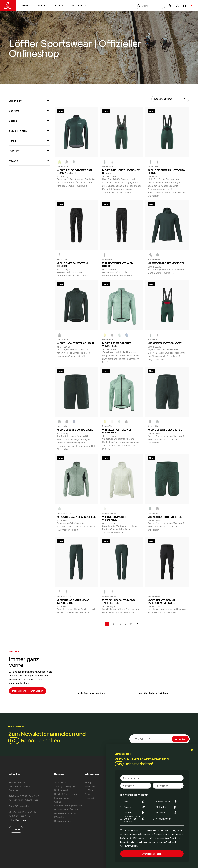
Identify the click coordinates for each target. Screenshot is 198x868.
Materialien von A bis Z (66, 813)
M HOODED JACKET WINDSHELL (76, 517)
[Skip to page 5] (126, 624)
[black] (67, 162)
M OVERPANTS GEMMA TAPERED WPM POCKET (162, 602)
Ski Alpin (167, 813)
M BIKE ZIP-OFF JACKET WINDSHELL (117, 345)
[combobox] (150, 6)
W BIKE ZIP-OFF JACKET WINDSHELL (117, 431)
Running (135, 807)
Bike (135, 802)
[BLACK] (150, 422)
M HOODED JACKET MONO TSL (166, 263)
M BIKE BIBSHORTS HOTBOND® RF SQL (121, 172)
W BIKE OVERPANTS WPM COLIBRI (118, 265)
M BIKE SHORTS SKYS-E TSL (165, 517)
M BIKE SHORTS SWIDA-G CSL (75, 430)
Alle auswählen (163, 819)
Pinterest (89, 798)
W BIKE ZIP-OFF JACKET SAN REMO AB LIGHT (74, 172)
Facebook (90, 786)
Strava (88, 794)
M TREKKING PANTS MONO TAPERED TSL (73, 602)
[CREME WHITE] (112, 422)
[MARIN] (126, 335)
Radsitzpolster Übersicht (67, 809)
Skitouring (167, 807)
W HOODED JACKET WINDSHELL (114, 518)
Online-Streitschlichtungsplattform (68, 804)
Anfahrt (16, 829)
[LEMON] (105, 335)
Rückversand (61, 790)
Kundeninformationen (66, 794)
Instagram (90, 782)
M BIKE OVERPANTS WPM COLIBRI (72, 265)
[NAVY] (74, 422)
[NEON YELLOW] (60, 162)
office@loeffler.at (18, 820)
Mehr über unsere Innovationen (28, 691)
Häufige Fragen (62, 798)
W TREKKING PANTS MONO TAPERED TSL (119, 602)
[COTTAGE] (119, 335)
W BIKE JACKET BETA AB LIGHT (76, 343)
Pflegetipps (60, 817)
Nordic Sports (167, 802)
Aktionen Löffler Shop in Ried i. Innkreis (135, 819)
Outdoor (135, 813)
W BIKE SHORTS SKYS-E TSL (165, 430)
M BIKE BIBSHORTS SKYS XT (165, 343)
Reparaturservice (63, 821)
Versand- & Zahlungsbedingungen (66, 784)
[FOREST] (74, 162)
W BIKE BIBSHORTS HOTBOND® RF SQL (166, 172)
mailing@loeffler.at (168, 842)
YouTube (89, 790)
